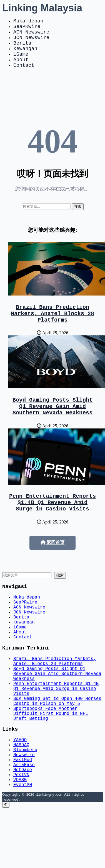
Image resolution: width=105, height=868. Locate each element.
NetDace (23, 824)
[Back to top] (6, 863)
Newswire (24, 806)
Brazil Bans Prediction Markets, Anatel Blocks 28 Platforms (52, 325)
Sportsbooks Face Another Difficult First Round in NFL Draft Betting (51, 758)
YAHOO (20, 788)
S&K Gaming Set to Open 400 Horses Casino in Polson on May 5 (57, 743)
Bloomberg (25, 800)
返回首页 (52, 562)
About (21, 68)
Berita (22, 48)
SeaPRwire (27, 28)
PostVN (21, 830)
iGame (21, 61)
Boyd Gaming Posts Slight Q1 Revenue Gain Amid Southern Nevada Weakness (52, 421)
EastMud (23, 812)
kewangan (25, 55)
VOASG (20, 836)
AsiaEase (24, 818)
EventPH (23, 843)
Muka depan (28, 22)
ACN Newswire (31, 35)
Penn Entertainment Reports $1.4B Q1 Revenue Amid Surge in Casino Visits (52, 521)
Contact (24, 75)
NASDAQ (21, 794)
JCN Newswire (31, 42)
